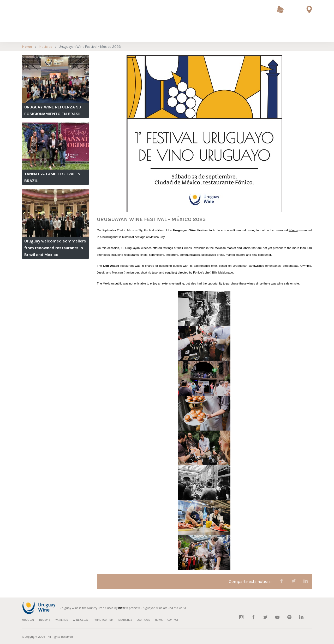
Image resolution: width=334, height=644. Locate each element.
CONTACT (297, 32)
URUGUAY (14, 32)
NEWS (280, 32)
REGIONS (34, 32)
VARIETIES (54, 32)
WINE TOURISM (105, 32)
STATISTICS (240, 32)
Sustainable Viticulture (215, 33)
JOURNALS (262, 32)
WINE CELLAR (77, 32)
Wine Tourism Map (309, 16)
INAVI (121, 608)
